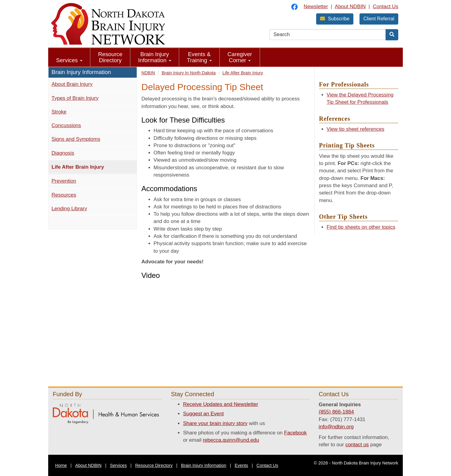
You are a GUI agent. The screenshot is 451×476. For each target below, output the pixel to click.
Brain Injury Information (155, 57)
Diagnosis (63, 153)
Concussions (66, 125)
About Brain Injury (72, 84)
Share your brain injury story (215, 423)
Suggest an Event (203, 414)
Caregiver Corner (240, 57)
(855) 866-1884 (336, 412)
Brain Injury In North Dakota (189, 73)
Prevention (64, 181)
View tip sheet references (356, 129)
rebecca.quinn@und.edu (231, 440)
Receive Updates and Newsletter (221, 404)
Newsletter (316, 7)
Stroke (59, 112)
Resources (64, 195)
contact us (357, 445)
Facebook (295, 433)
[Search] (392, 35)
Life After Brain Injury (88, 167)
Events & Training (199, 57)
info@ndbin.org (336, 427)
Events (241, 465)
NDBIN (148, 73)
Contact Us (386, 7)
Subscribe (335, 19)
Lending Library (69, 209)
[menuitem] (69, 57)
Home (61, 465)
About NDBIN (350, 7)
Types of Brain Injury (75, 98)
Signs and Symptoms (76, 139)
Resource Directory (110, 57)
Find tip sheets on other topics (361, 227)
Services (69, 60)
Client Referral (379, 19)
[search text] (328, 35)
